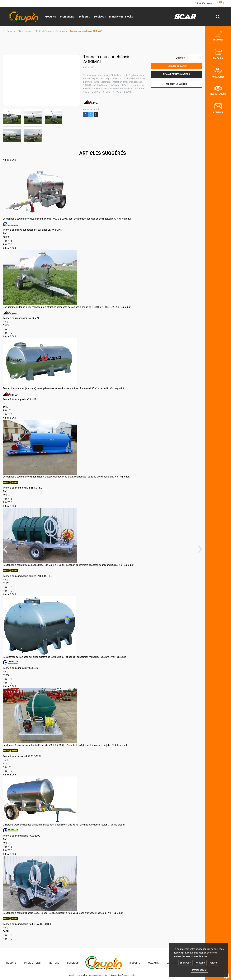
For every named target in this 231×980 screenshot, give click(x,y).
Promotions (68, 17)
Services (73, 963)
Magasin (154, 963)
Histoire (134, 963)
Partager (85, 115)
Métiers (54, 963)
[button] (86, 31)
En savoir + (186, 963)
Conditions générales (78, 975)
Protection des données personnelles (121, 975)
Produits (50, 17)
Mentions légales (96, 975)
